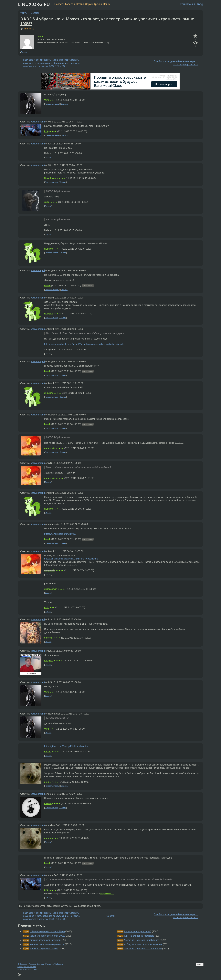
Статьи (80, 4)
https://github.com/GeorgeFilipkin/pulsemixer (67, 746)
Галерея (70, 4)
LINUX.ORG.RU (34, 4)
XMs (47, 202)
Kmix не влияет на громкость (139, 936)
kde (26, 29)
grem (47, 782)
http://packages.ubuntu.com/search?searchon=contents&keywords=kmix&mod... (84, 344)
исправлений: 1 (107, 894)
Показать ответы (52, 104)
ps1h (47, 607)
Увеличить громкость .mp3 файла (142, 940)
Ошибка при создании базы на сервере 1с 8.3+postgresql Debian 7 (176, 63)
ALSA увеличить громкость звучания (143, 944)
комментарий (38, 122)
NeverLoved (50, 178)
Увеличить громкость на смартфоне (143, 949)
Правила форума (36, 964)
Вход (200, 4)
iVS (46, 131)
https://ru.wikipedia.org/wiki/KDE (60, 534)
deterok (48, 638)
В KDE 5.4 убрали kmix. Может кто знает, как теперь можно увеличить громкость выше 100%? (107, 21)
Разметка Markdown (54, 964)
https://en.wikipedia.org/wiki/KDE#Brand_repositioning (71, 559)
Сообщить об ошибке (27, 967)
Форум (89, 4)
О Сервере (22, 964)
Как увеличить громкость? (138, 931)
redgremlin (50, 448)
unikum (48, 803)
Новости (59, 4)
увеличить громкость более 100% (47, 936)
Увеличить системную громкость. (47, 944)
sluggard (49, 249)
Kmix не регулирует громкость (45, 940)
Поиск (106, 4)
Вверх (200, 964)
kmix (31, 29)
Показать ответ (51, 182)
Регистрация (188, 4)
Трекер (98, 4)
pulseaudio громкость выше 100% (47, 931)
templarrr (49, 661)
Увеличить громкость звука (44, 949)
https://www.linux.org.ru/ (27, 969)
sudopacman (51, 589)
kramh (40, 36)
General (35, 13)
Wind (47, 100)
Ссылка (24, 52)
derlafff (48, 752)
